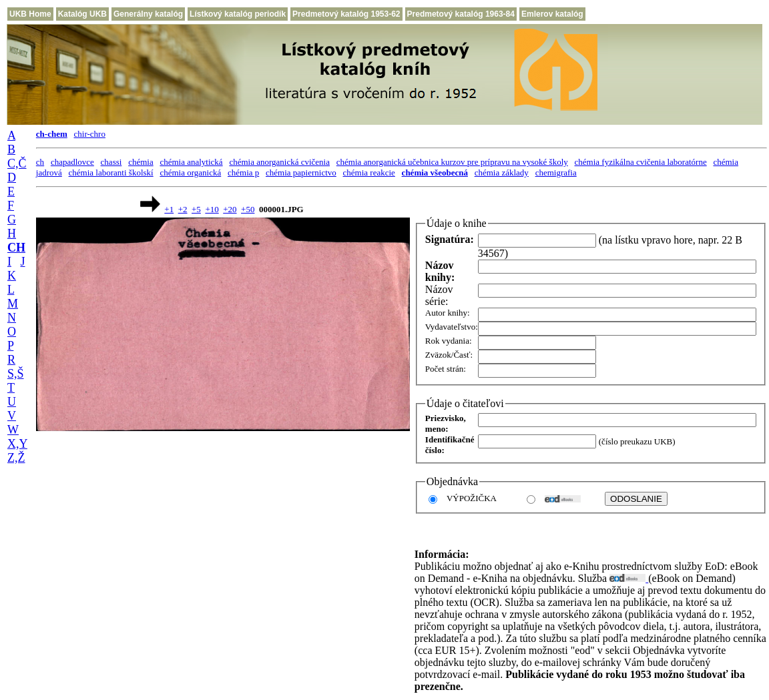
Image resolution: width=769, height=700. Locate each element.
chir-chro (90, 134)
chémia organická (190, 172)
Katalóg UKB (82, 14)
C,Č (17, 163)
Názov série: (439, 295)
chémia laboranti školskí (111, 172)
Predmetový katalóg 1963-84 (461, 14)
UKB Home (30, 14)
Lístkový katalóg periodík (238, 14)
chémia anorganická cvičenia (279, 162)
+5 (196, 209)
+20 (230, 209)
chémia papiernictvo (301, 172)
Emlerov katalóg (552, 14)
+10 (212, 209)
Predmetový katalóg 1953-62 (346, 14)
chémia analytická (191, 162)
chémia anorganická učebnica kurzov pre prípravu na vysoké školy (452, 162)
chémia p (243, 172)
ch (40, 162)
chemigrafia (556, 172)
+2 (183, 209)
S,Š (16, 374)
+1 (169, 209)
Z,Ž (16, 458)
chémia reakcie (369, 172)
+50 (248, 209)
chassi (111, 162)
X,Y (17, 444)
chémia (141, 162)
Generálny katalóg (148, 14)
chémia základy (502, 172)
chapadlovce (72, 162)
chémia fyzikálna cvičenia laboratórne (641, 162)
